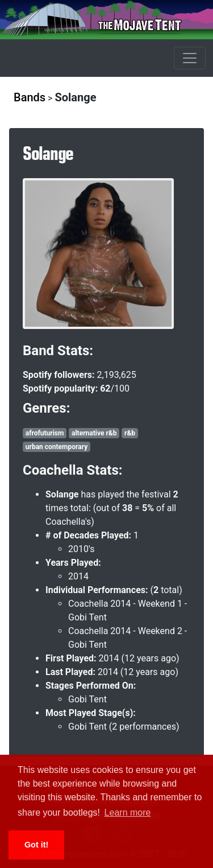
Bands (30, 97)
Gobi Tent (87, 699)
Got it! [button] (36, 845)
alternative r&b (94, 433)
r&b (130, 433)
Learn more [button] (128, 813)
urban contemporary (57, 447)
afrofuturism (45, 433)
